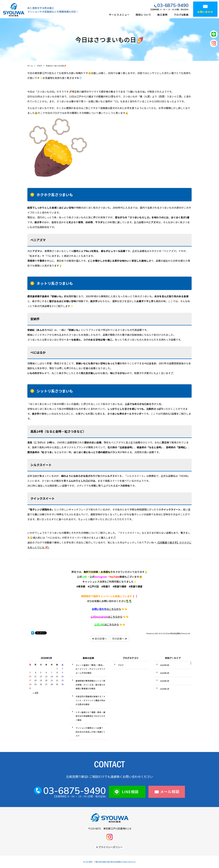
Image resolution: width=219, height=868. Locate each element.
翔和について (143, 15)
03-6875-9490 (173, 5)
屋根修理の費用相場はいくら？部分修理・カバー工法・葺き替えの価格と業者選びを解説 (90, 685)
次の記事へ (120, 639)
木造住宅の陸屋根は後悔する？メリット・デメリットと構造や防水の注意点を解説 (90, 700)
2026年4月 (165, 665)
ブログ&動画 (181, 15)
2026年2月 (165, 681)
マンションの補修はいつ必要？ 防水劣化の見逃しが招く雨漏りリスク (90, 732)
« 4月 (36, 693)
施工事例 (162, 15)
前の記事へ (99, 639)
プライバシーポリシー (110, 847)
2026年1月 (165, 689)
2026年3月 (165, 673)
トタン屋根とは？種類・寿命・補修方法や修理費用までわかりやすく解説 (90, 716)
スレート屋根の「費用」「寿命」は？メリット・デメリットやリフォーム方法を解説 (90, 669)
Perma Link (186, 633)
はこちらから (106, 609)
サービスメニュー (119, 15)
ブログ (121, 665)
